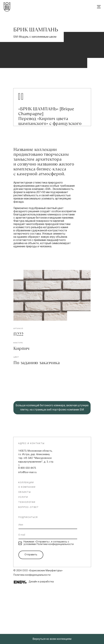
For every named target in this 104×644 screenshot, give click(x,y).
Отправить (31, 613)
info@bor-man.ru (27, 530)
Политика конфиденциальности (32, 633)
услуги (23, 555)
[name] (48, 583)
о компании (27, 545)
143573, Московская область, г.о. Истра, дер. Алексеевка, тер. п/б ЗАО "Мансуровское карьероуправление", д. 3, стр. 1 (36, 516)
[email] (48, 593)
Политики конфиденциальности (55, 602)
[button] (52, 421)
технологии (27, 560)
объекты (25, 550)
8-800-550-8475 (27, 526)
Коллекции (26, 540)
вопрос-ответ (29, 565)
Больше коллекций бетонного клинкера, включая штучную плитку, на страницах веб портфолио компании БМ (52, 465)
